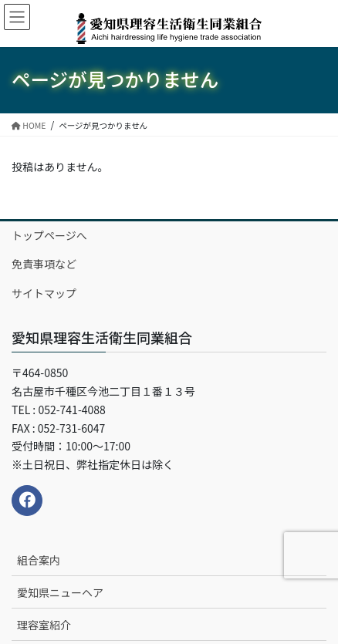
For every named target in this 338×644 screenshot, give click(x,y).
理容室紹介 (44, 625)
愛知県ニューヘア (60, 592)
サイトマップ (44, 293)
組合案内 (39, 560)
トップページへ (49, 235)
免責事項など (44, 264)
